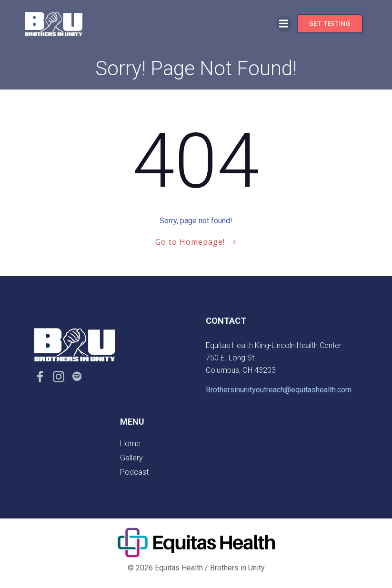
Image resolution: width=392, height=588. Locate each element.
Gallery (131, 458)
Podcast (134, 472)
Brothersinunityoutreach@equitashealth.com (279, 390)
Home (130, 443)
